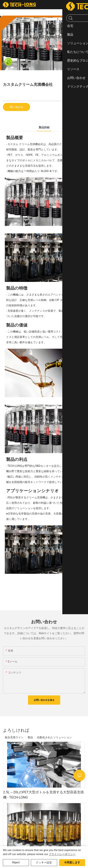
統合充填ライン (14, 737)
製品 (30, 737)
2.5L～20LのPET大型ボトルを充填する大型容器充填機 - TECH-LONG (43, 795)
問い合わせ (16, 107)
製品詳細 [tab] (44, 127)
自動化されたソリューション (54, 737)
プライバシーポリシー (62, 854)
